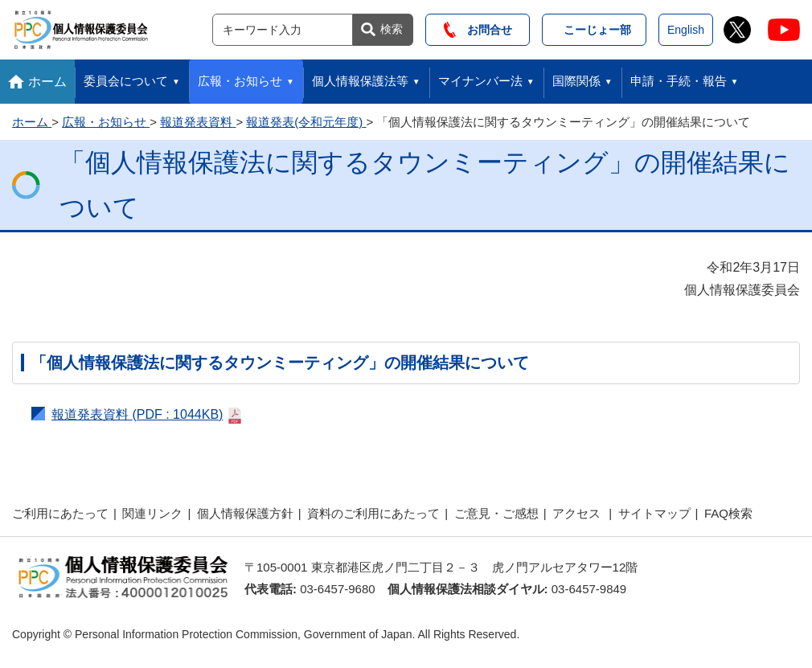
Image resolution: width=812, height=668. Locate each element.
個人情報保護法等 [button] (360, 81)
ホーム (47, 82)
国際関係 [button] (576, 81)
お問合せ (478, 30)
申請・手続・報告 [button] (679, 81)
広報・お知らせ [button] (240, 81)
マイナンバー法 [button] (480, 81)
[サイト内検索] (283, 30)
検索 (392, 29)
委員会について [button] (126, 81)
